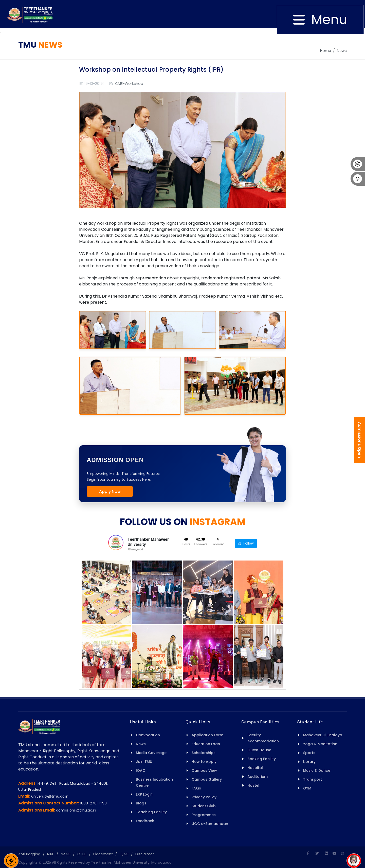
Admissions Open (360, 440)
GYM (307, 788)
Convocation (148, 735)
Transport (313, 779)
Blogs (141, 803)
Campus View (204, 770)
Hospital (255, 768)
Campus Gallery (207, 779)
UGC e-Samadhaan (210, 824)
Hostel (253, 785)
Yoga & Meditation (320, 744)
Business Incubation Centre (154, 782)
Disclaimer (145, 854)
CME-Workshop (129, 84)
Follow (246, 543)
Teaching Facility (151, 812)
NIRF (51, 854)
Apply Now (110, 491)
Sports (309, 753)
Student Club (204, 806)
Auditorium (258, 777)
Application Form (207, 735)
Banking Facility (262, 759)
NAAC (66, 854)
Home (326, 51)
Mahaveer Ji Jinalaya (323, 735)
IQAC (141, 770)
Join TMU (144, 762)
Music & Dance (317, 770)
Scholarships (204, 753)
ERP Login (144, 794)
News (342, 51)
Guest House (259, 750)
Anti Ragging (29, 854)
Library (309, 762)
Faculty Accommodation (263, 738)
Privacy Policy (204, 797)
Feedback (145, 821)
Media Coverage (151, 753)
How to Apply (204, 762)
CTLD (82, 854)
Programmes (204, 815)
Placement (103, 854)
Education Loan (206, 744)
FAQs (196, 788)
